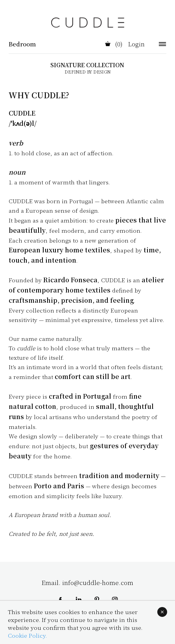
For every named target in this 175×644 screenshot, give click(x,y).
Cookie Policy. (27, 635)
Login (136, 44)
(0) (114, 44)
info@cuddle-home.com (98, 582)
